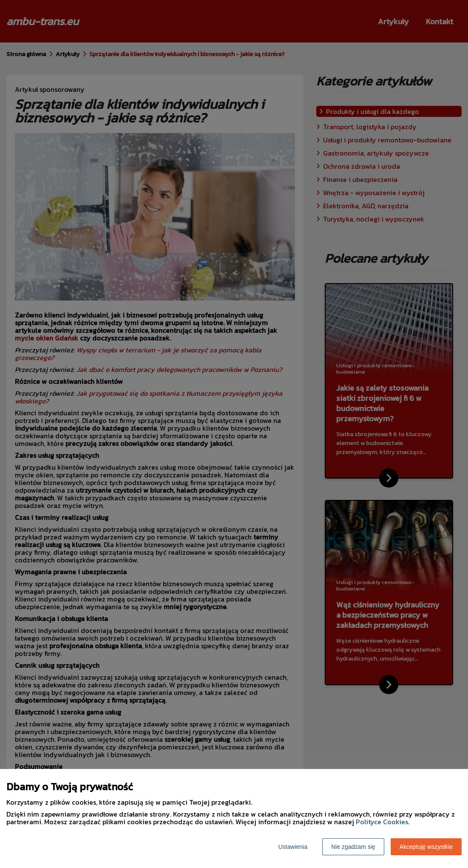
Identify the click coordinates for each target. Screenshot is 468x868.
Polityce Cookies (382, 822)
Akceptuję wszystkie (426, 847)
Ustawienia (293, 847)
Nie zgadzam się (353, 847)
